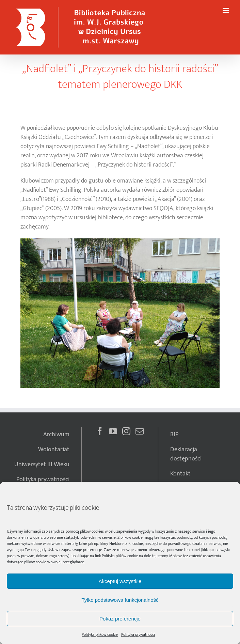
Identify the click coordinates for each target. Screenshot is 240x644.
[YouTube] (113, 431)
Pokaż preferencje (120, 619)
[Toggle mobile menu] (226, 10)
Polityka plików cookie (120, 556)
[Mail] (140, 431)
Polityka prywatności (138, 634)
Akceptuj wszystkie (120, 581)
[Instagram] (126, 431)
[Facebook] (100, 431)
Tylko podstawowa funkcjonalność (120, 600)
